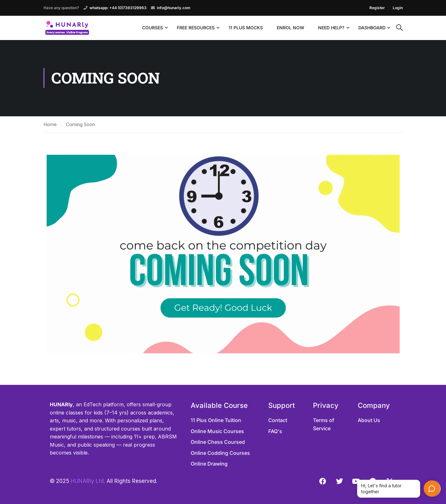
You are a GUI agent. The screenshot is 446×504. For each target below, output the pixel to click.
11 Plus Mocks (246, 28)
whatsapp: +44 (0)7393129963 (118, 8)
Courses (153, 28)
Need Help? (331, 28)
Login (398, 8)
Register (377, 8)
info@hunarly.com (174, 8)
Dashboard (372, 28)
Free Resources (196, 28)
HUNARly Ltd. (88, 481)
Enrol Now (290, 28)
